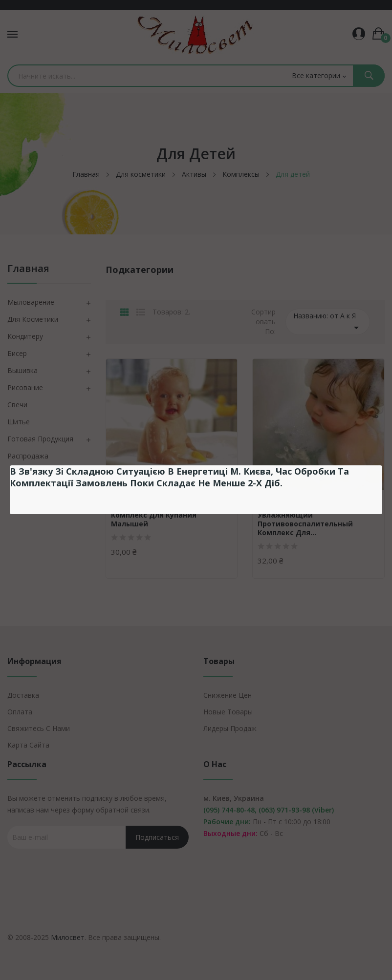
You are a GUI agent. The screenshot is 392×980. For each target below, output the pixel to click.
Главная (28, 269)
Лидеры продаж (230, 728)
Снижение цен (228, 695)
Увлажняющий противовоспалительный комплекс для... (305, 524)
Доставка (23, 695)
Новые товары (228, 712)
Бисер (17, 353)
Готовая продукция (40, 439)
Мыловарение (31, 302)
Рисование (25, 387)
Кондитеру (25, 336)
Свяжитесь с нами (39, 728)
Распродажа (28, 456)
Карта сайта (28, 745)
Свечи (17, 405)
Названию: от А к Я (328, 322)
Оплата (20, 712)
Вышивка (22, 370)
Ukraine (123, 503)
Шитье (19, 422)
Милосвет (68, 937)
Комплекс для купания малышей (154, 520)
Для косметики (33, 319)
